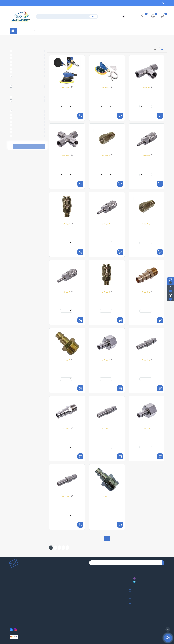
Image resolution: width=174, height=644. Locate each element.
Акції (29, 30)
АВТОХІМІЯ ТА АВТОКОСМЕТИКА (91, 592)
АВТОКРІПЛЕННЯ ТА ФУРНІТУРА (91, 625)
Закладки (50, 596)
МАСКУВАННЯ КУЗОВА (90, 584)
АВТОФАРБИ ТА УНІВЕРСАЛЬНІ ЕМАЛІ (91, 572)
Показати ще (107, 539)
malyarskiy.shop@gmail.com (134, 599)
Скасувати (11, 146)
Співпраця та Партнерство (26, 30)
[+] (70, 106)
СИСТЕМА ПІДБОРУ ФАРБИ (90, 617)
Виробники (23, 30)
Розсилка (50, 600)
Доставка (10, 580)
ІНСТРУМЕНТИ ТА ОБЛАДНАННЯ (91, 596)
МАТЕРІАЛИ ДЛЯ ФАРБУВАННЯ (91, 576)
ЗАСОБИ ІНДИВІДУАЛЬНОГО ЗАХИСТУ (91, 600)
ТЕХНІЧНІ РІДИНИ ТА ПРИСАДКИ (91, 609)
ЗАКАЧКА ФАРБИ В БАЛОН (90, 621)
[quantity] (66, 106)
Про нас (10, 572)
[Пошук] (93, 16)
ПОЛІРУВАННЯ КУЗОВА (90, 588)
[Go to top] (168, 629)
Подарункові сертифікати (51, 576)
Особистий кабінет (163, 3)
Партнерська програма (51, 580)
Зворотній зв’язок (11, 600)
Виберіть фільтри (29, 146)
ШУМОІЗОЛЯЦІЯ (90, 605)
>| (67, 548)
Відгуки (10, 576)
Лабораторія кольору (34, 30)
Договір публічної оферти (11, 592)
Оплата (10, 584)
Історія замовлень (51, 592)
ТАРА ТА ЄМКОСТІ (90, 613)
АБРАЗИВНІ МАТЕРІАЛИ (90, 580)
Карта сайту (50, 584)
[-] (62, 106)
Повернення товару (11, 596)
